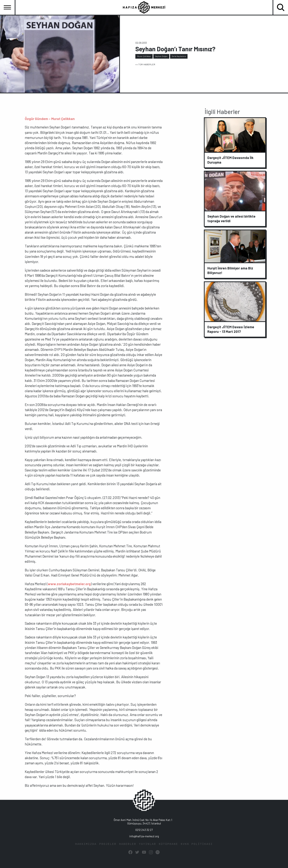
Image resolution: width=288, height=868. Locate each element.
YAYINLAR (148, 844)
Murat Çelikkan (144, 56)
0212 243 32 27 (144, 830)
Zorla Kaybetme (179, 56)
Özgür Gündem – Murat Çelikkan (50, 119)
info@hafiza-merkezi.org (144, 836)
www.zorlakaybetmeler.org (69, 584)
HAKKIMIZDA (86, 844)
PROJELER (108, 844)
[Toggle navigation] (7, 7)
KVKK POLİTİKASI (197, 844)
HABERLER (128, 844)
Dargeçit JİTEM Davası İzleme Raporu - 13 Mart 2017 (231, 329)
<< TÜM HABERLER (145, 64)
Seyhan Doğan (161, 56)
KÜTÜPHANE (169, 844)
